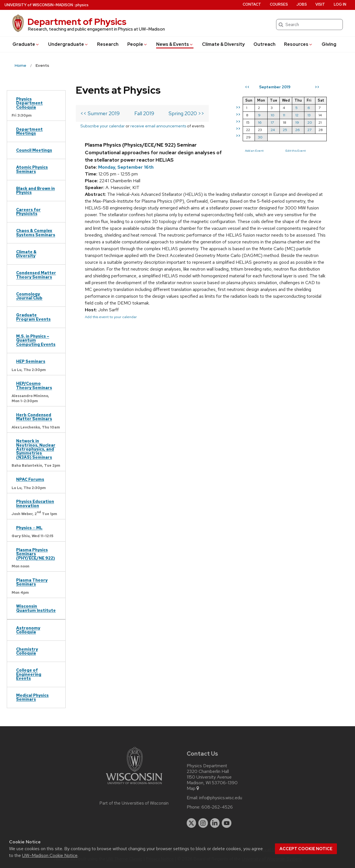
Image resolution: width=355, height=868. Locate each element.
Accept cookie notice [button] (306, 849)
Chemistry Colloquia (27, 651)
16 (260, 122)
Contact (252, 4)
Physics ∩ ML (29, 528)
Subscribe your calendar (103, 126)
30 (260, 137)
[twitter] (192, 823)
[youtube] (227, 823)
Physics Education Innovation (35, 503)
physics (82, 5)
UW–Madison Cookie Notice (50, 855)
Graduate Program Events (33, 317)
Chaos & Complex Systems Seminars (36, 232)
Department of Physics (77, 22)
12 (297, 115)
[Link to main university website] (134, 785)
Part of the (134, 803)
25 (285, 130)
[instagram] (203, 823)
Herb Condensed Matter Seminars (34, 417)
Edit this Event (296, 151)
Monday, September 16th (126, 167)
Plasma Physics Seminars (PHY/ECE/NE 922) (35, 554)
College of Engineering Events (29, 674)
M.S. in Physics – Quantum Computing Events (36, 340)
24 (273, 130)
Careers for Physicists (28, 212)
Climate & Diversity (223, 44)
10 (273, 115)
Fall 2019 (144, 113)
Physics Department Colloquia (29, 103)
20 (310, 122)
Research (108, 44)
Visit (320, 4)
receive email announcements (158, 126)
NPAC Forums (30, 479)
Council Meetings (34, 150)
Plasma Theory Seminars (32, 582)
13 (309, 115)
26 (298, 130)
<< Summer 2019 (100, 113)
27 (309, 130)
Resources (298, 44)
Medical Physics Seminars (32, 697)
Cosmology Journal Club (29, 296)
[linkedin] (215, 823)
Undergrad (68, 44)
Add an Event (254, 151)
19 (297, 122)
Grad (26, 44)
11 (284, 115)
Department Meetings (29, 131)
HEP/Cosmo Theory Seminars (34, 385)
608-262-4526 (217, 807)
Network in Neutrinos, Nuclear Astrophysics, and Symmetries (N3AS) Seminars (36, 449)
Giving (329, 44)
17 (272, 122)
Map (193, 788)
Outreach (264, 44)
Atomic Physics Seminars (32, 169)
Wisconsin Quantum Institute (36, 608)
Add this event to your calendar (111, 317)
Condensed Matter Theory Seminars (36, 275)
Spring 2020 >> (186, 113)
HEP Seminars (31, 361)
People (137, 44)
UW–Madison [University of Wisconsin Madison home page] (39, 5)
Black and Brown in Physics (35, 190)
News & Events (175, 44)
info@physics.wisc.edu (221, 798)
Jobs (302, 4)
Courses (279, 4)
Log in (340, 4)
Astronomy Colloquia (28, 630)
